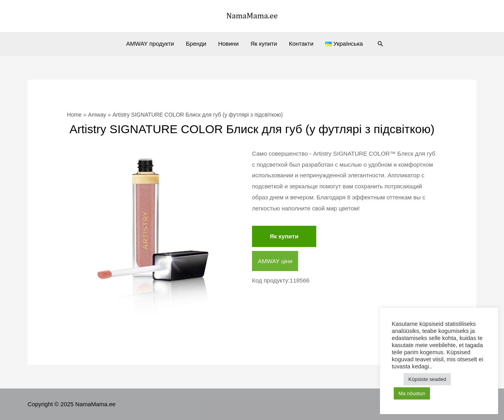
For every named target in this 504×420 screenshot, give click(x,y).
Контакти (301, 44)
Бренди (196, 44)
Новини (228, 44)
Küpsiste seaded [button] (427, 379)
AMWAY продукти (150, 44)
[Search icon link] (380, 44)
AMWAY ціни (275, 261)
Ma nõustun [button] (412, 393)
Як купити (264, 44)
